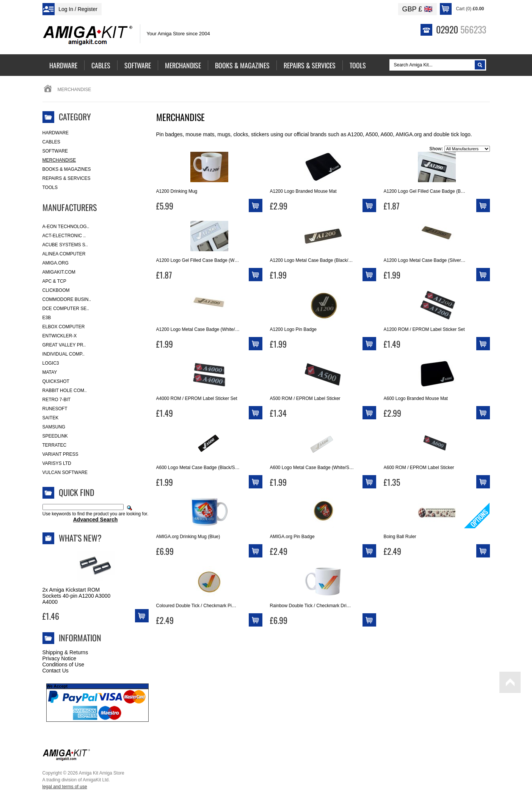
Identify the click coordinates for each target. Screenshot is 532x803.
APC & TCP (54, 281)
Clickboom (56, 290)
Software (55, 151)
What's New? (80, 538)
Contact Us (56, 671)
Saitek (51, 418)
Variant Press (60, 454)
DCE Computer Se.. (66, 309)
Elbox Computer (64, 327)
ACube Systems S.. (65, 245)
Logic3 (51, 363)
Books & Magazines (67, 169)
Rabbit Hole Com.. (65, 390)
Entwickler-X (60, 336)
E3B (47, 318)
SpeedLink (55, 436)
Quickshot (56, 381)
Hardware (56, 133)
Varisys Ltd (57, 463)
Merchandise (59, 160)
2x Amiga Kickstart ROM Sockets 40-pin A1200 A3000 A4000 (77, 596)
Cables (51, 142)
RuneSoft (55, 409)
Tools (50, 187)
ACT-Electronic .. (64, 236)
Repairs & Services (67, 178)
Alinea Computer (64, 254)
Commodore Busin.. (67, 299)
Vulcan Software (65, 472)
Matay (50, 372)
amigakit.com (59, 272)
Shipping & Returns (65, 652)
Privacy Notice (59, 658)
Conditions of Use (64, 664)
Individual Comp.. (64, 354)
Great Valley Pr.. (64, 345)
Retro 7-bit (57, 400)
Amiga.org (56, 263)
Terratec (55, 445)
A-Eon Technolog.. (66, 227)
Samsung (54, 427)
